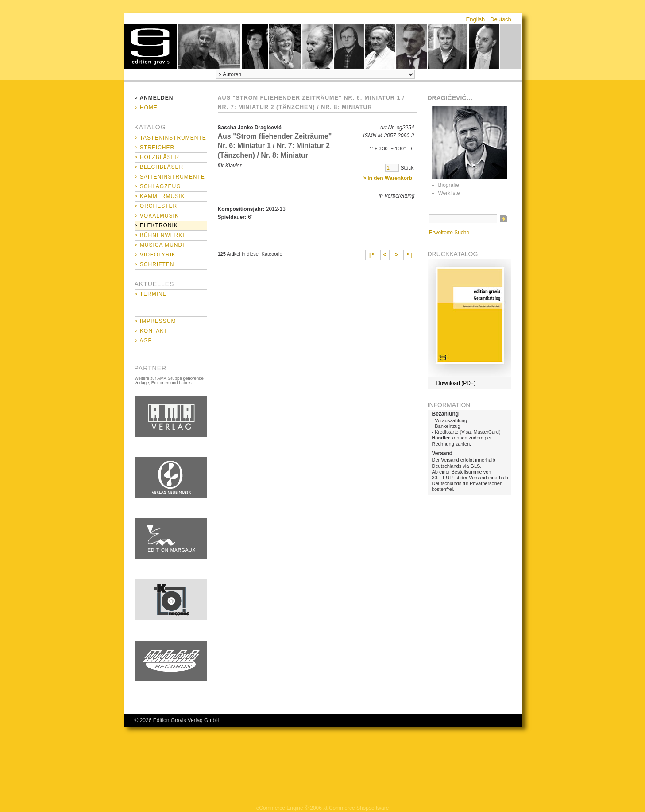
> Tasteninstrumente (170, 138)
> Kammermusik (160, 196)
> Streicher (155, 148)
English (476, 19)
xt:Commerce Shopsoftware (356, 808)
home (150, 47)
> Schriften (154, 264)
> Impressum (155, 321)
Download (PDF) (456, 383)
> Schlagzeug (158, 186)
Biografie (449, 185)
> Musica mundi (160, 245)
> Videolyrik (155, 255)
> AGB (143, 341)
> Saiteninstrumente (170, 177)
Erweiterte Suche (449, 233)
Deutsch (501, 19)
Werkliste (449, 193)
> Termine (151, 294)
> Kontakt (151, 331)
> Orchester (156, 206)
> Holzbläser (157, 157)
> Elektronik (156, 225)
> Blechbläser (159, 167)
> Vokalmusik (157, 216)
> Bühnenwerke (161, 235)
